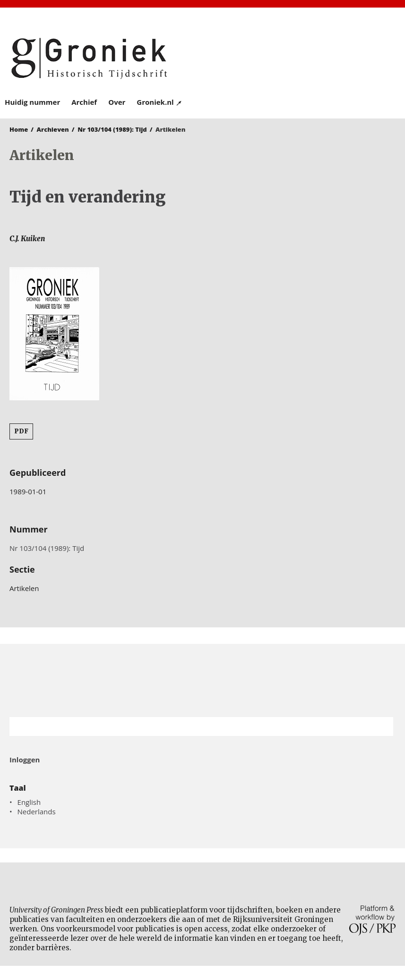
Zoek (381, 727)
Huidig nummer (32, 102)
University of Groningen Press (302, 57)
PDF (21, 431)
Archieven (53, 129)
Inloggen (25, 760)
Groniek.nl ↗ (159, 102)
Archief (84, 102)
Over (117, 102)
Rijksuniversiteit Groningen (202, 680)
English (29, 802)
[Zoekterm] (190, 727)
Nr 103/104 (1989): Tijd (112, 129)
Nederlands (37, 811)
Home (19, 129)
